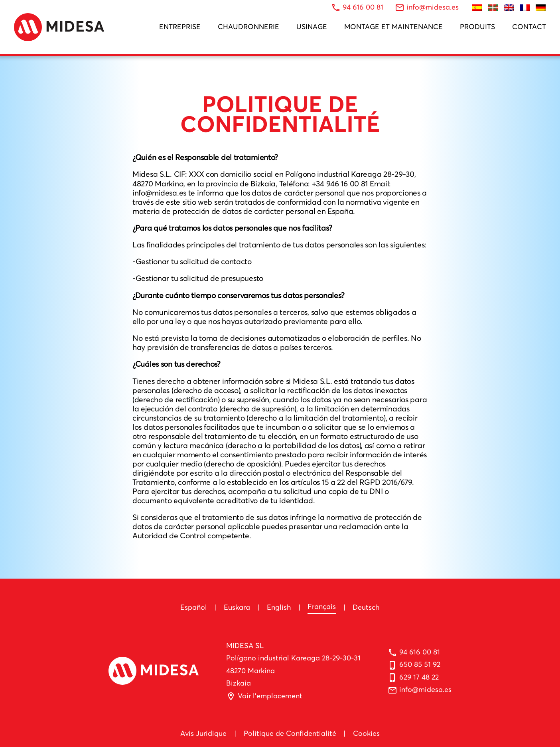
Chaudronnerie (248, 27)
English (279, 607)
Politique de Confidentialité (290, 733)
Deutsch (366, 607)
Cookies (366, 733)
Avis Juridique (203, 733)
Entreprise (180, 27)
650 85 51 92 (420, 664)
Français (322, 606)
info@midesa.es (425, 689)
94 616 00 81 (420, 652)
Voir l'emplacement (270, 696)
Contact (529, 27)
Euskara (237, 607)
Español (194, 607)
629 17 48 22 (419, 677)
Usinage (312, 27)
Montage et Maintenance (393, 27)
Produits (477, 27)
